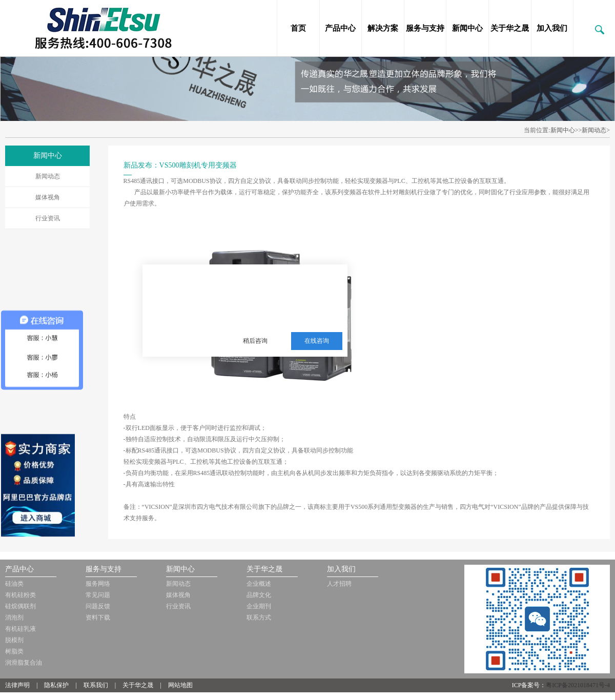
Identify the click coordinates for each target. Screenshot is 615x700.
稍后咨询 (255, 341)
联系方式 (259, 617)
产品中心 (340, 28)
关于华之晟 (510, 28)
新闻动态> (596, 130)
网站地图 (180, 685)
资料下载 (98, 617)
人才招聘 (339, 584)
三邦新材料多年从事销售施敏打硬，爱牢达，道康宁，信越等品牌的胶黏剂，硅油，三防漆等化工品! (285, 291)
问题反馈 (98, 606)
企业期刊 (259, 606)
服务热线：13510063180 (278, 316)
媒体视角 (48, 197)
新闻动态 (48, 176)
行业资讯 (48, 218)
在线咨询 (317, 341)
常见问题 (98, 595)
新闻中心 (467, 28)
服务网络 (98, 584)
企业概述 (259, 584)
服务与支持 (425, 28)
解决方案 (383, 28)
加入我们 (552, 28)
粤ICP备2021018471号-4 (578, 685)
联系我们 (96, 685)
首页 (298, 28)
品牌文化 (259, 595)
